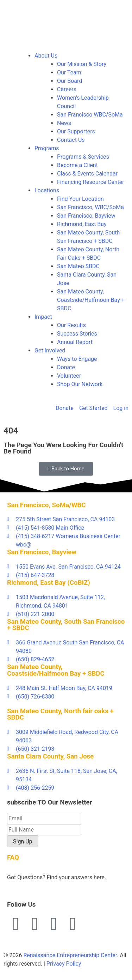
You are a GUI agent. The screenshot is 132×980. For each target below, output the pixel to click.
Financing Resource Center (91, 182)
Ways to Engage (77, 359)
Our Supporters (76, 131)
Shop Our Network (80, 384)
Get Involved (50, 350)
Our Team (69, 72)
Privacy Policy (64, 964)
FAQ (13, 857)
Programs (47, 148)
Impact (43, 317)
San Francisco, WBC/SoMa (90, 207)
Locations (47, 190)
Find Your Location (80, 199)
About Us (46, 56)
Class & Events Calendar (87, 174)
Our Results (71, 325)
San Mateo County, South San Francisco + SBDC (66, 625)
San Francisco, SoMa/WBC (46, 505)
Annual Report (75, 342)
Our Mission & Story (82, 64)
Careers (67, 89)
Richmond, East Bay (82, 224)
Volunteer (69, 376)
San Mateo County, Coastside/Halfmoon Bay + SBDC (91, 300)
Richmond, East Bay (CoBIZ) (49, 583)
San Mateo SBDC (78, 266)
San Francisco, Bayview (86, 216)
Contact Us (71, 140)
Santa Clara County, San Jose (50, 756)
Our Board (70, 81)
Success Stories (77, 334)
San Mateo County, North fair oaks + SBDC (60, 714)
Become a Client (77, 165)
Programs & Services (83, 157)
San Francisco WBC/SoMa (90, 115)
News (64, 123)
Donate (66, 367)
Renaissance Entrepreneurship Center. (71, 955)
